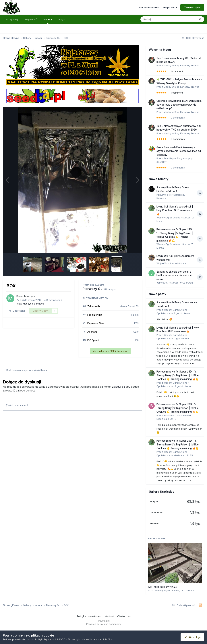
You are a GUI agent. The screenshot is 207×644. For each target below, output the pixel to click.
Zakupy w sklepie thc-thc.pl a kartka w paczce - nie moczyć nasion (174, 275)
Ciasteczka (124, 616)
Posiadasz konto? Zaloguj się (158, 7)
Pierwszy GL (92, 289)
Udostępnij (17, 311)
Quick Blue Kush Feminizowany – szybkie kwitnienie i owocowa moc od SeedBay (179, 151)
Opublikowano (173, 313)
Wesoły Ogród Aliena (168, 218)
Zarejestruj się (192, 7)
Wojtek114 (162, 263)
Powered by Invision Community (104, 624)
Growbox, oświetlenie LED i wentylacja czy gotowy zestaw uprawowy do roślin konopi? (179, 105)
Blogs (62, 19)
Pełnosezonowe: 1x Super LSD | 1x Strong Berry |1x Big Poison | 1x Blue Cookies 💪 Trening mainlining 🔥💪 (178, 375)
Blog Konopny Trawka (187, 65)
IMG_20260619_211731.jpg (163, 587)
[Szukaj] (159, 19)
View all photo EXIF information (111, 351)
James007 (162, 283)
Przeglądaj (12, 19)
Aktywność (31, 19)
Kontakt (109, 616)
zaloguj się (119, 387)
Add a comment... (18, 405)
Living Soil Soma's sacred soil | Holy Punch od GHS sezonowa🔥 (175, 210)
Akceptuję (192, 637)
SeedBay (169, 158)
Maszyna (30, 296)
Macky (167, 65)
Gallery (48, 21)
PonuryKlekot (164, 195)
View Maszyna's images (30, 304)
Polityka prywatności (89, 616)
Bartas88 (169, 415)
